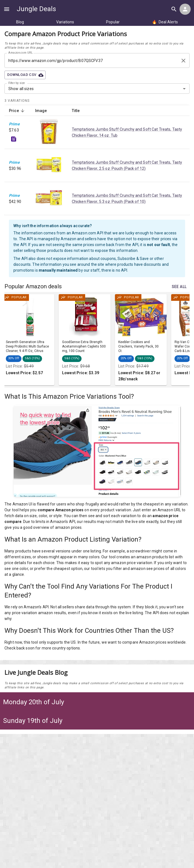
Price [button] (17, 111)
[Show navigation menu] (7, 9)
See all (179, 287)
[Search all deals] (174, 9)
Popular (113, 22)
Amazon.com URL (20, 53)
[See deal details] (14, 139)
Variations (65, 22)
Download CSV (25, 75)
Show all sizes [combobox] (21, 89)
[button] (16, 359)
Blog (20, 22)
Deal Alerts (165, 22)
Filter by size (17, 83)
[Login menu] (185, 9)
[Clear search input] (183, 61)
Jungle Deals (36, 9)
